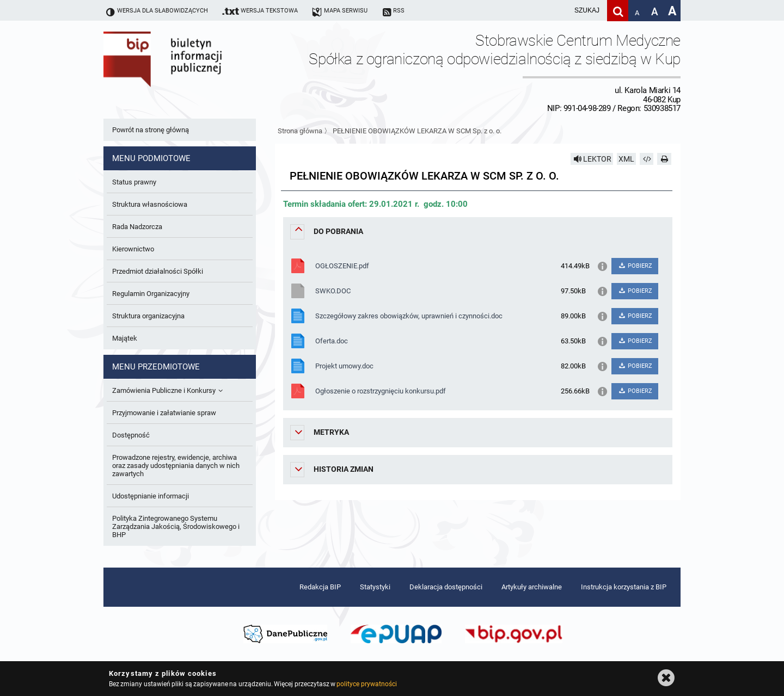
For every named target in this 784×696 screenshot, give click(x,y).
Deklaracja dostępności (446, 587)
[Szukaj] (618, 11)
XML (626, 159)
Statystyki (375, 587)
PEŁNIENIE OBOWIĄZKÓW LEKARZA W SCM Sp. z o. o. (417, 131)
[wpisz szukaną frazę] (560, 11)
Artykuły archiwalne (532, 587)
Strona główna (300, 131)
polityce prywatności (366, 684)
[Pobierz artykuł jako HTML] (647, 159)
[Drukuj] (664, 159)
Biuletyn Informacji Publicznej (193, 72)
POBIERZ (635, 266)
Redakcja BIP (320, 587)
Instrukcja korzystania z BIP (624, 587)
